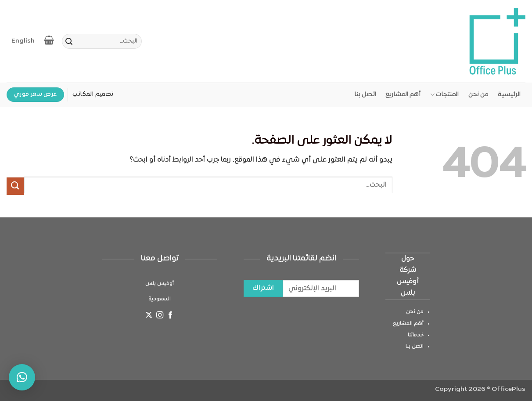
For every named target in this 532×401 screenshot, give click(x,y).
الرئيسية (509, 95)
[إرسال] (69, 43)
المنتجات (444, 95)
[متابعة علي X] (149, 316)
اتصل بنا (365, 95)
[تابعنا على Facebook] (170, 316)
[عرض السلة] (49, 40)
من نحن (478, 95)
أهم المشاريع (403, 95)
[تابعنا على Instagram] (159, 316)
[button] (22, 377)
